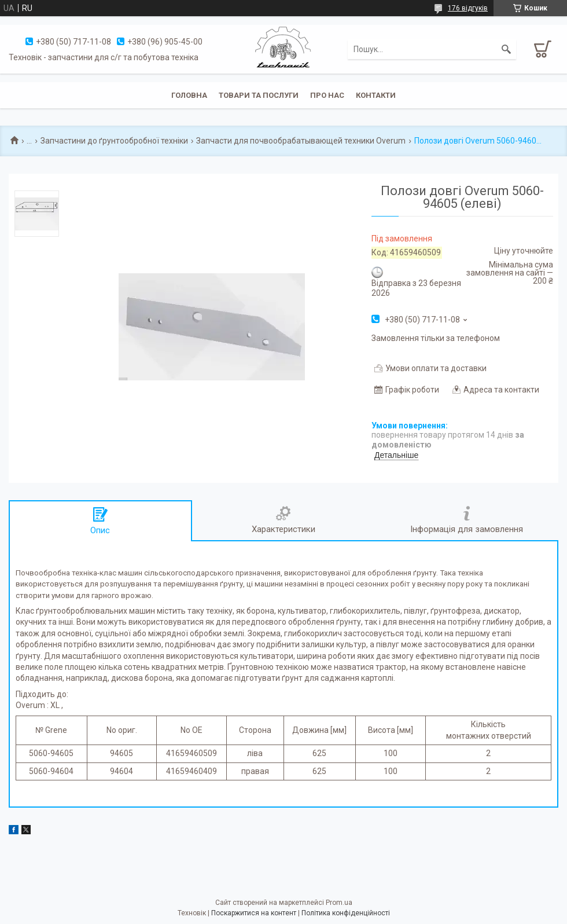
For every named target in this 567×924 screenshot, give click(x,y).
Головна (189, 95)
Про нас (327, 95)
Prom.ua (339, 903)
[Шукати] (506, 49)
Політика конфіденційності (346, 913)
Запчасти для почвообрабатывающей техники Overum (301, 141)
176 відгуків (468, 8)
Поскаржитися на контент (254, 913)
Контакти (376, 95)
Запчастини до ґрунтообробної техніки (114, 141)
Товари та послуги (259, 95)
